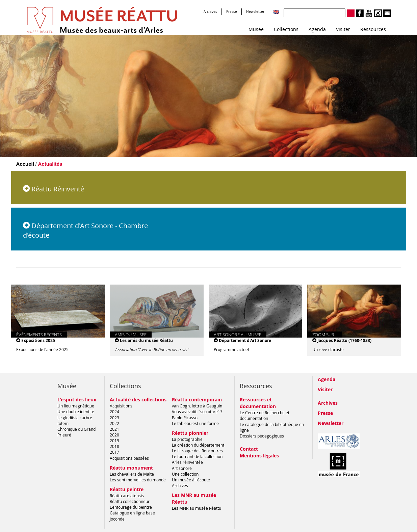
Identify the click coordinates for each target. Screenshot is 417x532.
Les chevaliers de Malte (132, 474)
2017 (114, 452)
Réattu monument (131, 468)
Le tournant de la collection (197, 456)
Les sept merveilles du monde (138, 480)
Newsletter (255, 12)
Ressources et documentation (258, 403)
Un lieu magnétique (76, 406)
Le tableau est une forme (195, 423)
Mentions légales (259, 456)
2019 (114, 441)
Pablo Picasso (185, 418)
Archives (210, 12)
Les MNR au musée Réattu (197, 508)
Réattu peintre (127, 489)
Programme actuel (231, 349)
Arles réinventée (187, 462)
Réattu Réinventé (54, 189)
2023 (114, 418)
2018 (114, 446)
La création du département (198, 445)
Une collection (185, 474)
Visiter (343, 29)
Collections (286, 29)
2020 (114, 435)
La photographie (187, 439)
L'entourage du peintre (131, 507)
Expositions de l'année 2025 (42, 349)
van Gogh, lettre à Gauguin (197, 406)
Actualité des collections (138, 400)
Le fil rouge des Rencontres (197, 451)
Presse (232, 12)
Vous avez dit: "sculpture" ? (197, 411)
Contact (249, 449)
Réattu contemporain (197, 400)
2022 (114, 423)
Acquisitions (121, 406)
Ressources (373, 29)
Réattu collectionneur (130, 501)
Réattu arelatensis (127, 496)
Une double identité (76, 411)
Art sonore (182, 468)
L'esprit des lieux (77, 400)
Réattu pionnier (190, 433)
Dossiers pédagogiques (262, 436)
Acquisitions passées (129, 458)
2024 (114, 411)
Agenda (317, 29)
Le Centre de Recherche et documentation (265, 415)
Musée (256, 29)
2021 (114, 429)
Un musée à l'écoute (191, 480)
